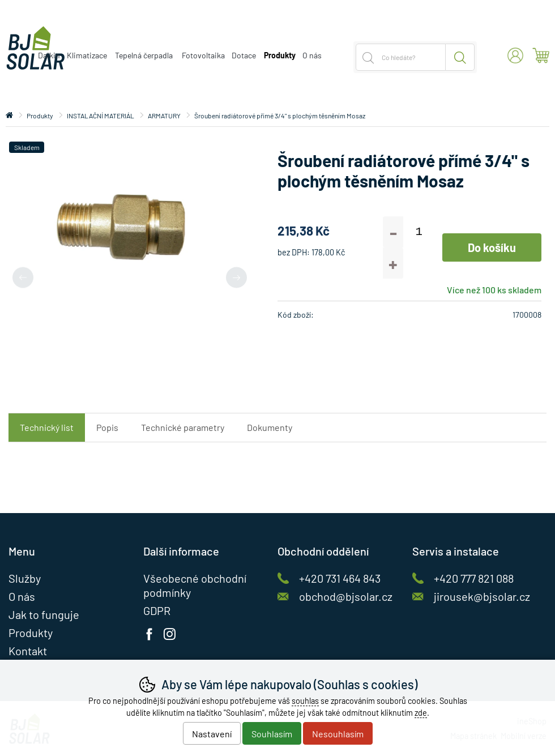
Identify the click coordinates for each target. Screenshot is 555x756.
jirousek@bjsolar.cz (482, 596)
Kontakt (28, 651)
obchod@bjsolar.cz (346, 596)
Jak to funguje (44, 614)
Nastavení (212, 734)
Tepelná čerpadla (144, 55)
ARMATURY (164, 116)
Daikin (49, 55)
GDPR (157, 610)
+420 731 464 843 (340, 578)
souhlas (305, 701)
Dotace (244, 55)
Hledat (460, 57)
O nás (312, 55)
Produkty (40, 116)
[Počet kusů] (419, 232)
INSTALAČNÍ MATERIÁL (101, 116)
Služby (25, 578)
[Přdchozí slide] (23, 277)
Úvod (9, 116)
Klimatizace (87, 55)
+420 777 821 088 (474, 578)
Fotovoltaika (203, 55)
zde (421, 713)
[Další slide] (236, 277)
